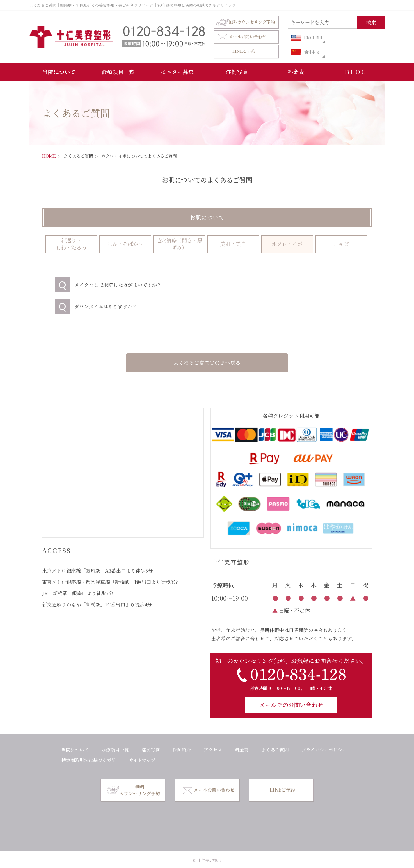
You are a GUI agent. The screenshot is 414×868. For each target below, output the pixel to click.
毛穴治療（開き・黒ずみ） (179, 244)
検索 (371, 22)
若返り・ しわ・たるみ (71, 244)
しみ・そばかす (125, 244)
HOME (49, 156)
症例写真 (237, 72)
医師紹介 (182, 750)
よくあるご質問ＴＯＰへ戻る (207, 363)
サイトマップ (142, 760)
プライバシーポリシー (324, 750)
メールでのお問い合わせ (291, 705)
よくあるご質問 (78, 156)
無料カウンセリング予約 (246, 22)
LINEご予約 (244, 51)
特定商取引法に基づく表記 (89, 760)
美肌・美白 (233, 244)
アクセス (213, 750)
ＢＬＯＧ (355, 72)
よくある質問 (275, 750)
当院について (59, 72)
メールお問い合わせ (241, 37)
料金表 (296, 72)
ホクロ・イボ (287, 244)
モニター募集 (177, 72)
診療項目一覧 (118, 72)
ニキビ (341, 244)
